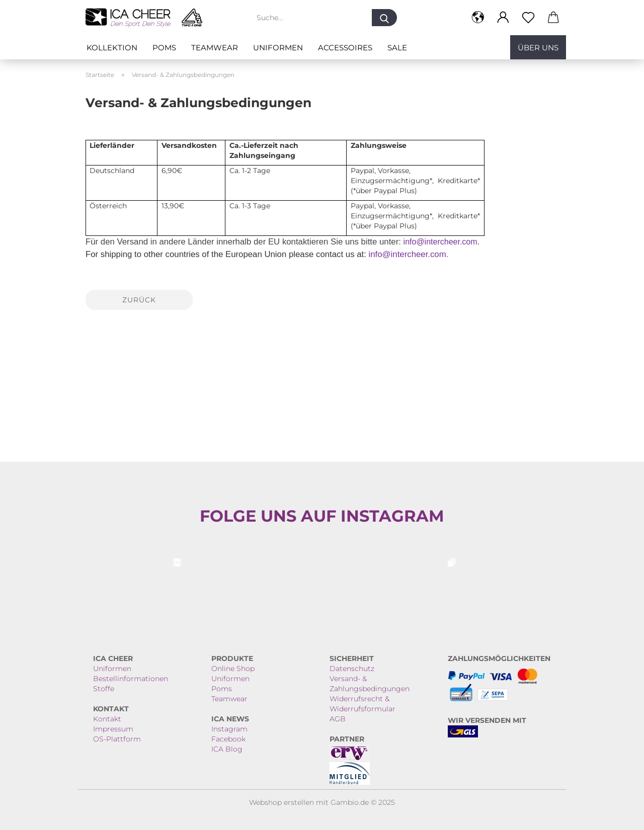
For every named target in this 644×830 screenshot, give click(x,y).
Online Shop (233, 669)
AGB (338, 719)
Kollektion (112, 48)
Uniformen (278, 48)
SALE (397, 48)
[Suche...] (384, 18)
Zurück (139, 300)
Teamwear (215, 48)
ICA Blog (227, 749)
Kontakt (107, 719)
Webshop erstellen (281, 802)
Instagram (229, 729)
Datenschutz (352, 669)
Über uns (538, 48)
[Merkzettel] (528, 18)
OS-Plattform (117, 739)
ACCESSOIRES (345, 48)
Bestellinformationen (131, 679)
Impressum (113, 729)
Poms (164, 48)
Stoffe (104, 689)
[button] (478, 18)
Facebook (228, 739)
